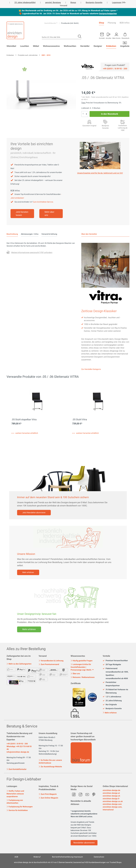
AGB (16, 857)
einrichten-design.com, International (112, 808)
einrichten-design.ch (111, 796)
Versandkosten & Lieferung (51, 661)
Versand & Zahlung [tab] (49, 234)
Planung (112, 23)
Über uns (75, 674)
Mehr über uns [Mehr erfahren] (49, 214)
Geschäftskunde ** (51, 23)
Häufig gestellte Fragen (82, 661)
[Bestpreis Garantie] (105, 122)
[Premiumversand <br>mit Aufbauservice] (123, 122)
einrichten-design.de (111, 790)
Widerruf (37, 857)
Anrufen (109, 38)
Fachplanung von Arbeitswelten (15, 802)
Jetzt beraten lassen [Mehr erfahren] (22, 214)
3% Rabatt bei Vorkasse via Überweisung (115, 691)
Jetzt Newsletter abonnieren (34, 513)
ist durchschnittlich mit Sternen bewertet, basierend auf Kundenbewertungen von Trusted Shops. (68, 862)
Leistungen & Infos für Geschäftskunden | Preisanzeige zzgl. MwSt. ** (82, 667)
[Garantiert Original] (89, 122)
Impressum (78, 857)
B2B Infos (125, 23)
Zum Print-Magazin (48, 794)
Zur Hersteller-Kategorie (91, 369)
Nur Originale (110, 705)
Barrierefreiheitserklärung (63, 857)
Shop (101, 23)
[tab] (12, 234)
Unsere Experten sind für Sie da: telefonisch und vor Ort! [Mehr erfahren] (100, 173)
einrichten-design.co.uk (113, 801)
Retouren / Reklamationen (83, 677)
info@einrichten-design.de (18, 752)
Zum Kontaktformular (17, 769)
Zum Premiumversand (49, 664)
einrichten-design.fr (111, 799)
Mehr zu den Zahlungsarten (19, 664)
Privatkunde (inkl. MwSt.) (70, 23)
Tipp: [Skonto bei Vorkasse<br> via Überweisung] (84, 103)
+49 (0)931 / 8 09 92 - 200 (17, 744)
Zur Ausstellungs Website (50, 767)
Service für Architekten (17, 810)
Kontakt (102, 38)
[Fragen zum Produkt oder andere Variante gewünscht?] (29, 253)
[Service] (115, 69)
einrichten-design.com (112, 804)
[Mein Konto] (109, 35)
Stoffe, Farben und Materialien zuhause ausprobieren (15, 794)
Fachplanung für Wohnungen (20, 807)
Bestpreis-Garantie (94, 3)
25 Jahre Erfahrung (112, 701)
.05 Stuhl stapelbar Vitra (24, 420)
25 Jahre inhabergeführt (25, 3)
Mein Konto (116, 38)
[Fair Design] (25, 70)
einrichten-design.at (111, 793)
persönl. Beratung (53, 3)
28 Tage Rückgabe (112, 665)
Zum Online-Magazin (48, 798)
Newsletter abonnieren (84, 843)
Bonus (73, 3)
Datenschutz (99, 857)
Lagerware (117, 3)
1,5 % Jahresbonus (112, 697)
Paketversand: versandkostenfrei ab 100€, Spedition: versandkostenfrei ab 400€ (116, 673)
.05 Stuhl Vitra (80, 420)
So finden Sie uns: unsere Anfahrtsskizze (50, 762)
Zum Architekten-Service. (43, 202)
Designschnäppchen (108, 14)
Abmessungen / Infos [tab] (30, 234)
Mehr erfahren (28, 572)
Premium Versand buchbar (115, 661)
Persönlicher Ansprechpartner (111, 684)
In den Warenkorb (109, 114)
